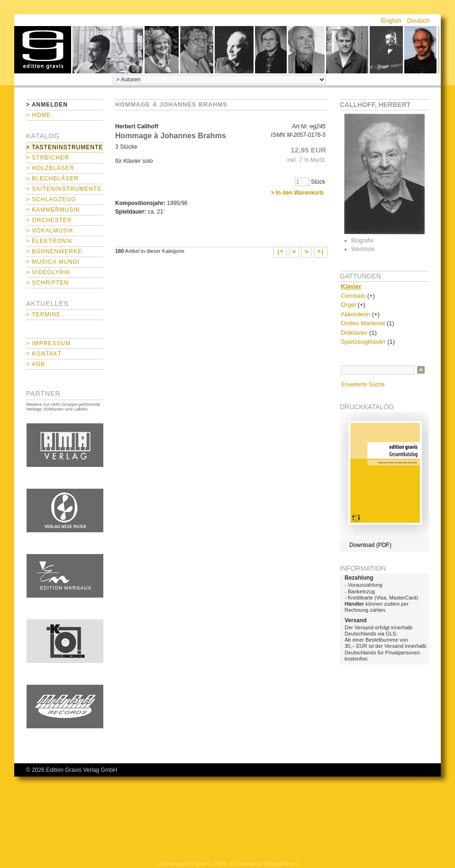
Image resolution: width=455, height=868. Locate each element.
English (391, 21)
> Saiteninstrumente (64, 189)
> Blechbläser (52, 179)
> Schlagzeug (51, 199)
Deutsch (419, 21)
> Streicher (48, 158)
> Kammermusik (53, 210)
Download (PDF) (370, 545)
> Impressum (48, 343)
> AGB (36, 364)
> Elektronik (49, 241)
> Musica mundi (53, 262)
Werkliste (363, 249)
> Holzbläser (50, 168)
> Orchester (49, 220)
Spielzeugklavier (363, 342)
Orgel (348, 305)
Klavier (351, 286)
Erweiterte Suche (363, 385)
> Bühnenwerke (54, 251)
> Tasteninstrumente (64, 147)
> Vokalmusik (50, 231)
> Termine (43, 314)
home (43, 50)
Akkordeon (355, 314)
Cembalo (353, 296)
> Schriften (47, 283)
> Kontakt (44, 354)
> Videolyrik (48, 272)
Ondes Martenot (363, 323)
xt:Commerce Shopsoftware (264, 864)
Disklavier (354, 333)
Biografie (362, 241)
